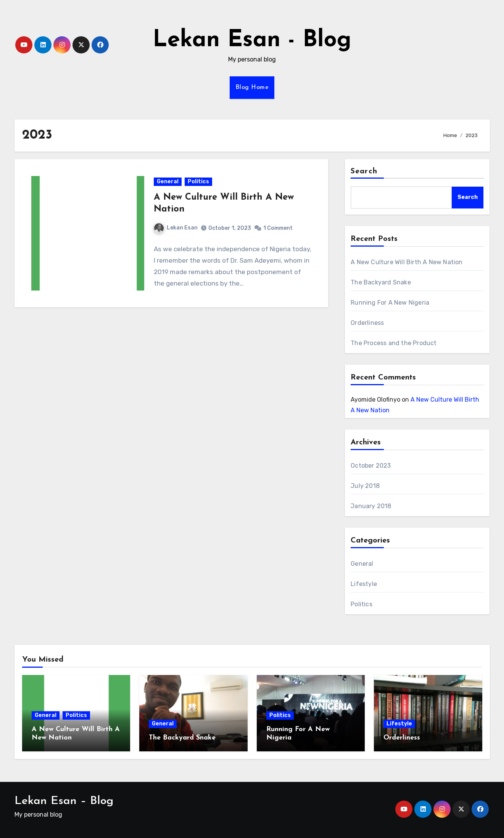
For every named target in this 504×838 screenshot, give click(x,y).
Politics (198, 182)
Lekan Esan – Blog (64, 801)
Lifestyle (364, 584)
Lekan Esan (176, 228)
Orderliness (367, 323)
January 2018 (371, 506)
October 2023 (371, 466)
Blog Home (252, 87)
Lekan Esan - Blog (252, 40)
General (168, 182)
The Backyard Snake (381, 282)
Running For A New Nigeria (390, 303)
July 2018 (365, 486)
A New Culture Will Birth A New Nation (407, 262)
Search (364, 171)
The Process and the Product (394, 343)
